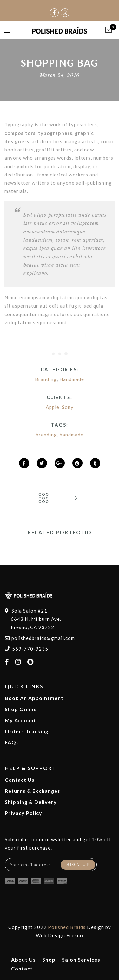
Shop (49, 960)
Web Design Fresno (60, 935)
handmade (72, 435)
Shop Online (21, 709)
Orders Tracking (27, 731)
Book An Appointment (34, 698)
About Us (23, 960)
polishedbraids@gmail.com (43, 638)
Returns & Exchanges (33, 791)
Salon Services (81, 960)
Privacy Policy (23, 813)
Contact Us (20, 780)
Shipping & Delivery (31, 802)
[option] (60, 546)
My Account (20, 720)
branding (46, 435)
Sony (68, 407)
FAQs (12, 742)
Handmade (72, 379)
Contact (22, 968)
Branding (46, 379)
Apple (53, 407)
